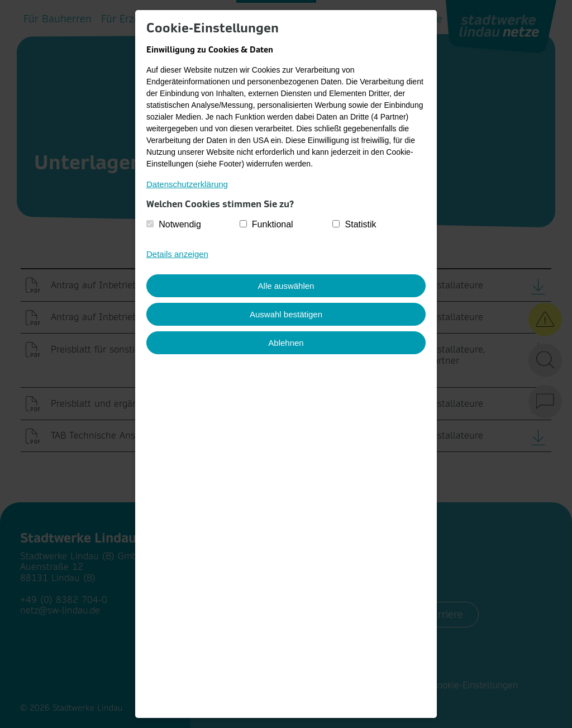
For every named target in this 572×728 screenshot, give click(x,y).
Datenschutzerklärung (187, 184)
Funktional (273, 224)
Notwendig (180, 224)
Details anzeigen (177, 254)
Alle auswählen (286, 286)
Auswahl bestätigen (286, 314)
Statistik (361, 224)
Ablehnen (286, 343)
